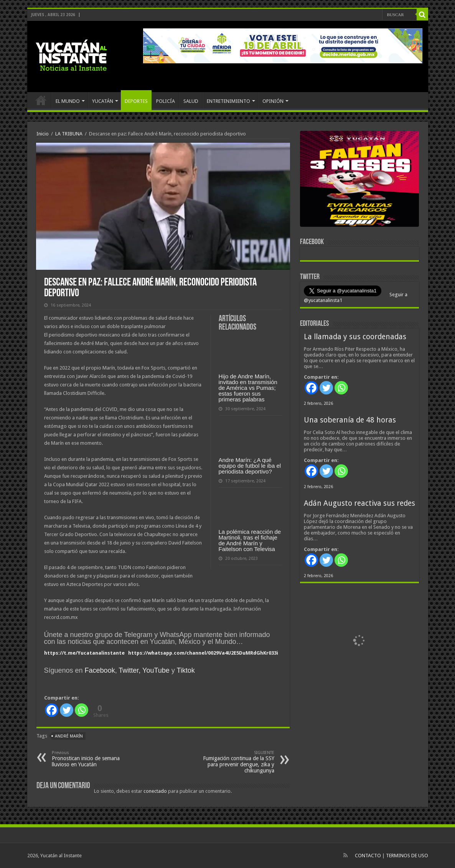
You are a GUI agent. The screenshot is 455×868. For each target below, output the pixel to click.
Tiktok (185, 670)
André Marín (69, 736)
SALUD (191, 101)
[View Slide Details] (359, 180)
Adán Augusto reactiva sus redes (359, 503)
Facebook (100, 670)
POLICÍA (166, 101)
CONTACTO (368, 856)
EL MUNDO (68, 101)
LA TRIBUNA (69, 134)
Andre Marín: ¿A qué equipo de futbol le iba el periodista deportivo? (250, 466)
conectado (155, 791)
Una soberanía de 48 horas (350, 420)
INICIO (41, 100)
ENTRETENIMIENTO (228, 101)
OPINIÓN (273, 101)
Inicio (43, 134)
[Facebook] (52, 710)
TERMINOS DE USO (407, 856)
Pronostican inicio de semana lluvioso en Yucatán (91, 759)
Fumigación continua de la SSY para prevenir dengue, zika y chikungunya (235, 762)
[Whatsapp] (82, 710)
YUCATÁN (103, 101)
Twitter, (129, 670)
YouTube (156, 670)
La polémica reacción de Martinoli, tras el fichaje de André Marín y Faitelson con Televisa (250, 540)
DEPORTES (136, 101)
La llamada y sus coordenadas (355, 337)
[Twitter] (67, 710)
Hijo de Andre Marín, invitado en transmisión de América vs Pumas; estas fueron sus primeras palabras (248, 388)
